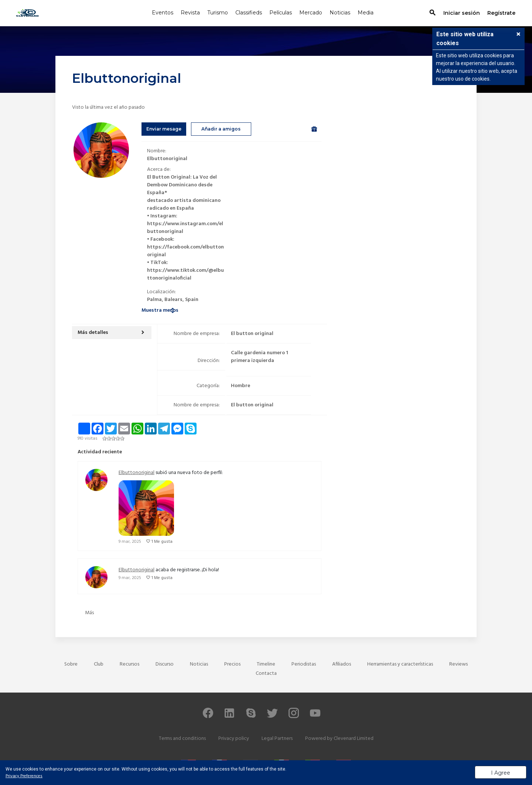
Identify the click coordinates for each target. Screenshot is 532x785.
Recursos (129, 664)
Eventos (163, 13)
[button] (112, 333)
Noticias (340, 13)
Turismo (218, 13)
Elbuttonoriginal (137, 473)
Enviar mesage (164, 129)
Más (89, 613)
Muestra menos (160, 310)
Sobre (71, 664)
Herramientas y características (400, 664)
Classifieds (249, 13)
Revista (190, 13)
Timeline (266, 664)
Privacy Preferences (24, 776)
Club (99, 664)
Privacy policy (234, 739)
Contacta (266, 674)
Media (366, 13)
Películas (281, 13)
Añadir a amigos (221, 129)
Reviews (458, 664)
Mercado (311, 13)
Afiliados (342, 664)
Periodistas (304, 664)
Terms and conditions (182, 739)
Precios (232, 664)
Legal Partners (277, 739)
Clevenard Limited (354, 739)
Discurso (165, 664)
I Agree (501, 773)
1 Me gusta (162, 542)
